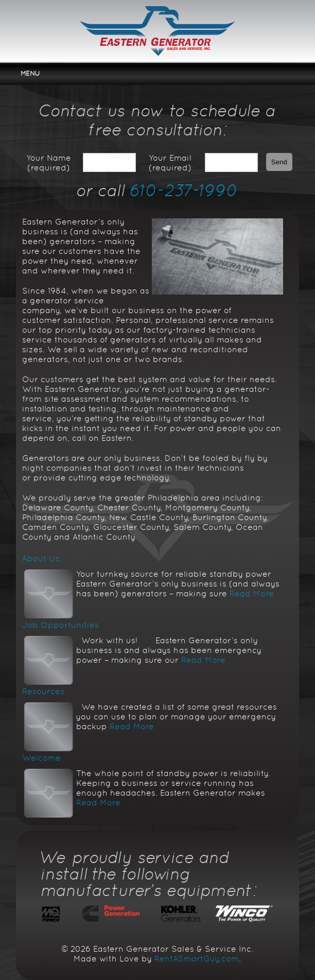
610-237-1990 (184, 190)
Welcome (41, 758)
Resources (43, 691)
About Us (41, 558)
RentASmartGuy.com (197, 959)
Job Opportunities (60, 625)
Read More (252, 594)
